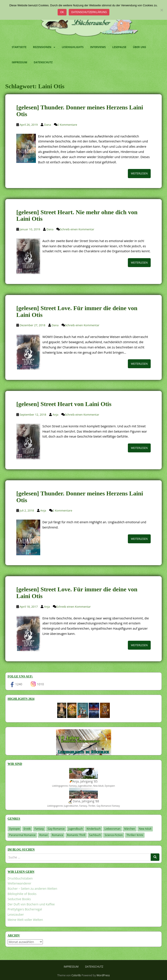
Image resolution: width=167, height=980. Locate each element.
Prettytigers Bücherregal (25, 909)
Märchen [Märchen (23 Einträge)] (130, 829)
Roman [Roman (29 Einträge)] (44, 835)
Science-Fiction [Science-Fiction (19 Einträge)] (114, 835)
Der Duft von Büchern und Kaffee (31, 904)
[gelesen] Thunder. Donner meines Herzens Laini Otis (80, 111)
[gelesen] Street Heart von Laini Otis (64, 404)
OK (62, 12)
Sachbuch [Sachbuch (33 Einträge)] (95, 835)
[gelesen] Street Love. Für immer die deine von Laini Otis (77, 311)
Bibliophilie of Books (22, 894)
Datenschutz (43, 62)
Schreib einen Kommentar (77, 229)
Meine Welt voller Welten (25, 920)
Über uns (139, 47)
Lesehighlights (73, 47)
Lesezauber (16, 914)
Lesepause (119, 47)
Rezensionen (42, 47)
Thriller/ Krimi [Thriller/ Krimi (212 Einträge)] (135, 835)
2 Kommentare (67, 125)
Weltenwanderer (19, 883)
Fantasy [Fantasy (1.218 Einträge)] (39, 829)
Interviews (98, 47)
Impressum (19, 62)
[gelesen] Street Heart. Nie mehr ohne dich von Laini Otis (77, 216)
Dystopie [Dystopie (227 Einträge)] (14, 829)
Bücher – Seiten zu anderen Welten (32, 889)
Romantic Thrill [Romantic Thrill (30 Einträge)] (76, 835)
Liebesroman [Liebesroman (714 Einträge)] (113, 829)
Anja (56, 415)
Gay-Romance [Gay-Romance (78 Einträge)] (56, 829)
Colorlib (76, 975)
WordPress (103, 975)
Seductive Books (19, 899)
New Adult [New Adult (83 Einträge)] (145, 829)
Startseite (19, 47)
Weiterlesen (139, 173)
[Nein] (162, 10)
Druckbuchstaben (20, 878)
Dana (48, 125)
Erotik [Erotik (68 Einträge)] (27, 829)
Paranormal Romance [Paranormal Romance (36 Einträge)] (22, 835)
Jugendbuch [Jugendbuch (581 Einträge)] (75, 829)
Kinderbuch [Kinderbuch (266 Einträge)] (94, 829)
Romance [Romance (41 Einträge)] (57, 835)
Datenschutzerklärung (89, 12)
